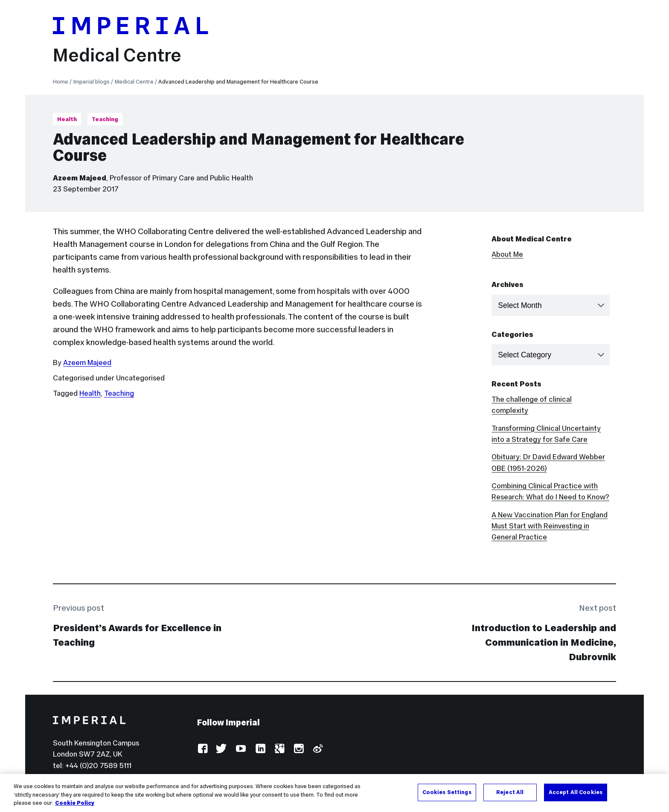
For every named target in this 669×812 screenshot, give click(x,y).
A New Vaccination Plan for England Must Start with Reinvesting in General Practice (550, 526)
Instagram (298, 749)
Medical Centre (117, 55)
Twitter (222, 749)
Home (61, 82)
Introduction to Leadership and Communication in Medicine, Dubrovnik (544, 642)
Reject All (510, 793)
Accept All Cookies (576, 793)
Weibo (318, 749)
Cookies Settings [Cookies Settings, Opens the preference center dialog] (447, 793)
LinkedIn (260, 749)
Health (67, 119)
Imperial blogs (92, 82)
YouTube (241, 749)
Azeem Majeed (80, 178)
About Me (507, 254)
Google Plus (279, 749)
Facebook (202, 749)
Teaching (105, 119)
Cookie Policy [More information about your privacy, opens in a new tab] (75, 804)
